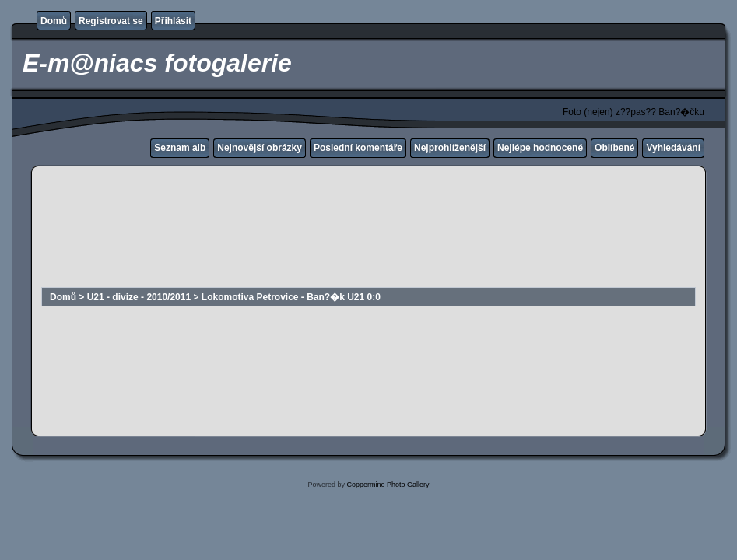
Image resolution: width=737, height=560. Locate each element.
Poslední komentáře (358, 148)
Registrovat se (111, 21)
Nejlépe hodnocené (540, 148)
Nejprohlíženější (450, 148)
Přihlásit (173, 21)
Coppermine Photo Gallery (388, 485)
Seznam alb (180, 148)
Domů (54, 21)
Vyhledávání (673, 148)
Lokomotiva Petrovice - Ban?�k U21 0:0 (291, 297)
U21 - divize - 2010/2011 (139, 297)
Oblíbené (614, 148)
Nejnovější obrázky (260, 148)
